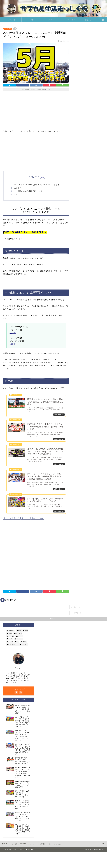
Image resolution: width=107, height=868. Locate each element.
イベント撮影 (8, 29)
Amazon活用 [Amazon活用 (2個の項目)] (11, 632)
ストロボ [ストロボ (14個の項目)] (11, 643)
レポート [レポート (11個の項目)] (24, 643)
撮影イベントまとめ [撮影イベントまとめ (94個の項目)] (13, 645)
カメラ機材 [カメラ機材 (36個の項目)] (11, 637)
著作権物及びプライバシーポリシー (15, 850)
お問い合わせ (89, 20)
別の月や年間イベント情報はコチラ (25, 232)
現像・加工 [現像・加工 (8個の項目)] (24, 645)
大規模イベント (20, 188)
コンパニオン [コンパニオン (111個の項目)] (19, 640)
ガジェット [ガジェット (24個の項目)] (20, 637)
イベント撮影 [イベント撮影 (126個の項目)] (18, 635)
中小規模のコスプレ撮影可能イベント (28, 191)
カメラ (31, 20)
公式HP (13, 333)
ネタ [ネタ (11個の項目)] (17, 643)
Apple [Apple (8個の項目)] (20, 632)
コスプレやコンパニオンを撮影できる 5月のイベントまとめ (37, 185)
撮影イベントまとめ (38, 519)
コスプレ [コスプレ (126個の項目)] (11, 640)
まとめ (17, 194)
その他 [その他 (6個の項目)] (10, 635)
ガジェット (12, 20)
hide (43, 177)
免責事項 (31, 850)
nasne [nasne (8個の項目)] (26, 632)
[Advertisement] (36, 112)
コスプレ (51, 20)
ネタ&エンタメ (70, 20)
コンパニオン (26, 519)
